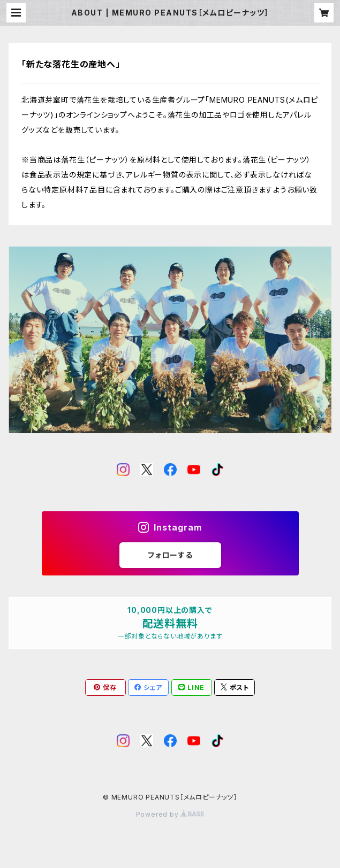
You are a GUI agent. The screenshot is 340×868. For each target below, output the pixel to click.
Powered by (170, 814)
